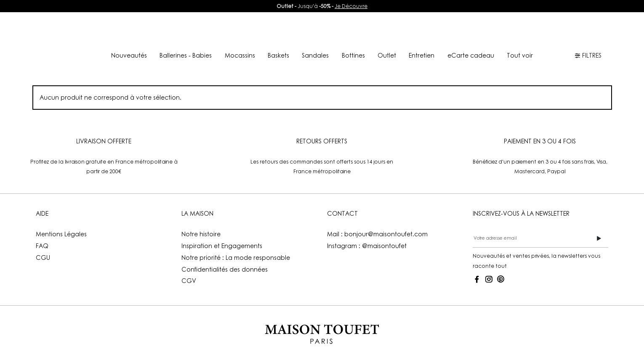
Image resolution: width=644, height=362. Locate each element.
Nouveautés (223, 30)
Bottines (353, 55)
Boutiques (426, 30)
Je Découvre (351, 6)
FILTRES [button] (588, 55)
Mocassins (240, 55)
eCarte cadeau (471, 55)
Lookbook (289, 30)
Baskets (278, 55)
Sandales (315, 55)
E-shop (152, 30)
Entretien (422, 55)
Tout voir (520, 55)
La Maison (353, 30)
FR (562, 30)
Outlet (387, 55)
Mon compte (492, 30)
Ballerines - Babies (186, 55)
